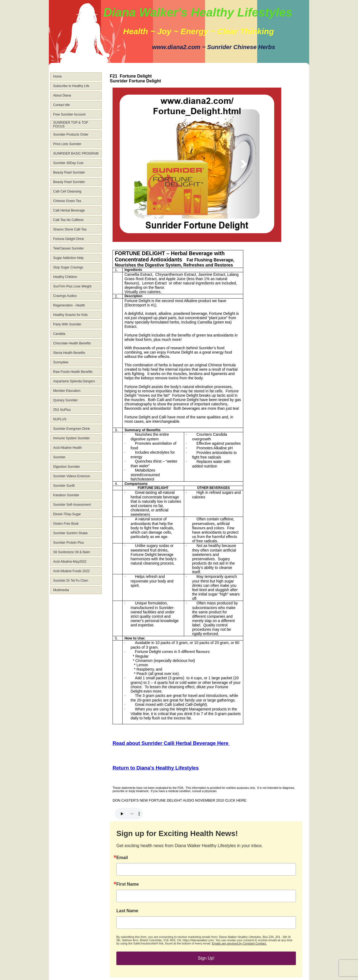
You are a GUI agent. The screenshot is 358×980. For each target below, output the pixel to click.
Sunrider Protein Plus (68, 543)
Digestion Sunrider (67, 467)
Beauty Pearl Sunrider (69, 172)
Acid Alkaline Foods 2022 (71, 571)
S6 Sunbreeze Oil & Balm (72, 552)
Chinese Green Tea (67, 201)
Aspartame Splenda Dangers (74, 381)
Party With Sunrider (67, 324)
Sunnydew (61, 362)
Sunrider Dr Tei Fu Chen (71, 581)
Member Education (67, 391)
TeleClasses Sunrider (68, 248)
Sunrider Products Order (71, 134)
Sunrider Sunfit (64, 486)
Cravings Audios (65, 296)
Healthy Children (65, 277)
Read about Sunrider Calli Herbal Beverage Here (171, 743)
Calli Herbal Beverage (69, 210)
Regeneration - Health (69, 305)
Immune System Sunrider (71, 438)
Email (122, 858)
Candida (59, 334)
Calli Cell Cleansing (67, 191)
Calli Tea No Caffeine (68, 220)
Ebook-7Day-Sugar (67, 514)
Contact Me (61, 105)
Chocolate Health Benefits (72, 343)
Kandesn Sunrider (66, 495)
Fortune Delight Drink (68, 239)
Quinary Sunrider (65, 400)
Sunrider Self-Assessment (72, 505)
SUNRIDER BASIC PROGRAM (76, 153)
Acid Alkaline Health (68, 448)
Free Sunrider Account (69, 114)
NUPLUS (60, 419)
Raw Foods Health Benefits (73, 372)
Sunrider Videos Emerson (72, 476)
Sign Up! (206, 958)
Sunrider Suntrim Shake (70, 533)
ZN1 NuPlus (62, 410)
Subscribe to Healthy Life (71, 86)
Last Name (127, 911)
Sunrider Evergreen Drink (71, 429)
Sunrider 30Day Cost (68, 163)
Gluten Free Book (66, 524)
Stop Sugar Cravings (68, 267)
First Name (128, 884)
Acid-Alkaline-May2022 (70, 562)
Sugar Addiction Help (68, 258)
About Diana (62, 95)
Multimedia (61, 590)
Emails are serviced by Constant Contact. (239, 943)
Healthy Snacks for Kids (70, 315)
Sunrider (59, 457)
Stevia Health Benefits (69, 353)
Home (57, 76)
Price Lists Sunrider (67, 144)
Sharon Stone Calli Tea (70, 229)
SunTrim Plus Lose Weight (72, 286)
